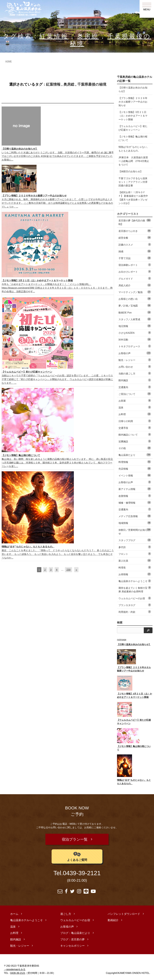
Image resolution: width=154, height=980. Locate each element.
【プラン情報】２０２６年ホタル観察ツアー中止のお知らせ (133, 102)
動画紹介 (113, 919)
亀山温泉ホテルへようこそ (135, 581)
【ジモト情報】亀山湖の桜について (133, 138)
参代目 (135, 547)
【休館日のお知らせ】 (131, 171)
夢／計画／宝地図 (135, 305)
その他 (135, 448)
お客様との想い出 (135, 299)
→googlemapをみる (15, 968)
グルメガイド (135, 278)
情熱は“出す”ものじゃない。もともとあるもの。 (134, 149)
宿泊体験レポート (135, 265)
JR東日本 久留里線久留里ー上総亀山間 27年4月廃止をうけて (134, 161)
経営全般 (135, 238)
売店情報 (135, 469)
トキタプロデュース (135, 346)
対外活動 (135, 339)
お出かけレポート (135, 271)
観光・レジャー (135, 360)
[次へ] (76, 570)
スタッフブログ (135, 540)
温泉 (135, 407)
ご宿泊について (135, 394)
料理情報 (135, 462)
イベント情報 (135, 475)
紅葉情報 (54, 36)
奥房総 (88, 36)
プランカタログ (135, 605)
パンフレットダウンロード (124, 912)
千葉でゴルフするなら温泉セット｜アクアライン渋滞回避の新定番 (133, 182)
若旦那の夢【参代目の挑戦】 (135, 222)
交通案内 (135, 387)
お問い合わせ (135, 367)
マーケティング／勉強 (135, 292)
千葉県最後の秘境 (92, 84)
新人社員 (135, 560)
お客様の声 (135, 353)
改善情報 (135, 496)
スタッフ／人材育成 (135, 319)
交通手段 (135, 428)
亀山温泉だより (135, 455)
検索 (120, 623)
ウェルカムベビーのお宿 (135, 598)
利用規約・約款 (135, 612)
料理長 (135, 567)
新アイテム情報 (135, 489)
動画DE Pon (135, 312)
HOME (9, 61)
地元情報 (135, 326)
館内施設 (135, 380)
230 (69, 570)
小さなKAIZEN (135, 333)
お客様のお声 (135, 482)
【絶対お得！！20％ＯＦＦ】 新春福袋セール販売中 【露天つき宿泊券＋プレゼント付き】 (133, 198)
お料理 (135, 414)
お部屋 (135, 400)
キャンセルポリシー (72, 944)
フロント (135, 554)
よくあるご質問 (77, 855)
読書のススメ (135, 244)
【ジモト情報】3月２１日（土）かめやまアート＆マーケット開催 (133, 116)
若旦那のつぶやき (135, 231)
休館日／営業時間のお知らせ (135, 531)
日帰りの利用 (135, 421)
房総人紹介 (135, 285)
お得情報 (135, 574)
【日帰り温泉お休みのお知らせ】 (133, 89)
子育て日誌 (135, 258)
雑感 (135, 251)
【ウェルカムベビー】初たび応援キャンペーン (133, 128)
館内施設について (135, 434)
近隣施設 (135, 441)
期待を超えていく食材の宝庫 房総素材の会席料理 (135, 589)
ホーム (14, 912)
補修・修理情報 (135, 502)
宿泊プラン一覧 (75, 839)
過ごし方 (66, 912)
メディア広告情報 (135, 516)
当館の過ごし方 (135, 373)
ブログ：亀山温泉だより (75, 931)
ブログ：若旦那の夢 (72, 938)
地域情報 (135, 523)
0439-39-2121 (82, 871)
